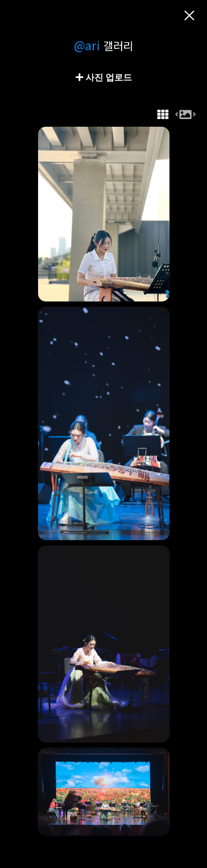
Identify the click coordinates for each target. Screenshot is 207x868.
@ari (87, 45)
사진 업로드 (108, 77)
